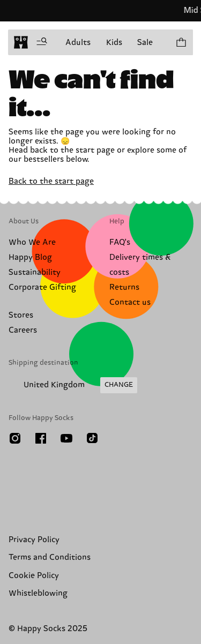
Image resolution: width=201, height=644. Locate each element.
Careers (23, 330)
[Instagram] (15, 438)
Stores (21, 315)
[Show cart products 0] (181, 42)
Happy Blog (30, 257)
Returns (124, 287)
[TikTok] (92, 438)
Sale (145, 43)
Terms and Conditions (50, 557)
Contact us (130, 302)
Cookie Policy (34, 576)
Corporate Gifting (42, 287)
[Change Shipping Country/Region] (73, 385)
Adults (78, 43)
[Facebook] (41, 438)
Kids (114, 43)
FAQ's (120, 242)
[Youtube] (66, 438)
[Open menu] (42, 42)
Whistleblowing (38, 593)
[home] (21, 42)
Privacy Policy (34, 540)
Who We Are (32, 242)
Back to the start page (51, 181)
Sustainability (35, 272)
